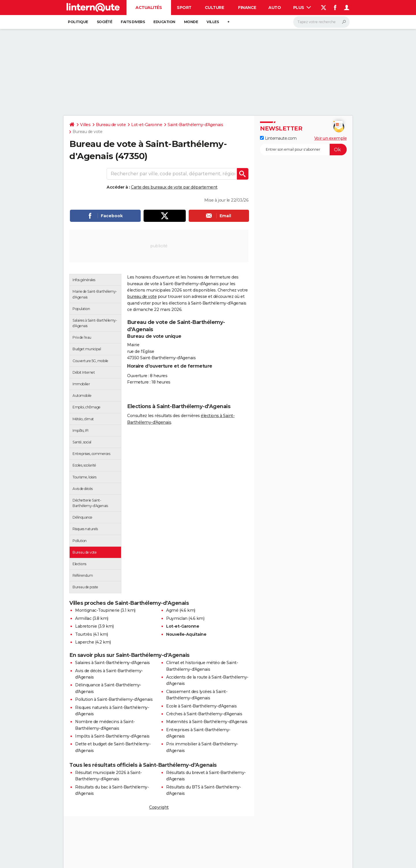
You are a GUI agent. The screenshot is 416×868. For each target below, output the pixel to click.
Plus (302, 8)
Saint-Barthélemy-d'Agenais (195, 125)
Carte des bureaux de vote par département (174, 187)
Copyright (159, 807)
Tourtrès (83, 634)
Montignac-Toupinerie (97, 610)
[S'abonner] (303, 150)
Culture (214, 8)
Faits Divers (133, 22)
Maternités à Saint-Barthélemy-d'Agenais (207, 722)
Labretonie (86, 626)
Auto (275, 8)
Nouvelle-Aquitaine (186, 634)
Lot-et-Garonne (147, 125)
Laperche (84, 642)
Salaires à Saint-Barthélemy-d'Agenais (113, 663)
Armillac (83, 618)
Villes (213, 22)
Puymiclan (177, 618)
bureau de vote (142, 296)
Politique (78, 22)
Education (164, 22)
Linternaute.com (278, 138)
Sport (184, 8)
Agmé (172, 610)
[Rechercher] (321, 22)
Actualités (149, 8)
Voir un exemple (331, 138)
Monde (191, 22)
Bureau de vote (111, 125)
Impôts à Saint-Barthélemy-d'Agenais (112, 736)
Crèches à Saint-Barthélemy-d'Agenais (204, 714)
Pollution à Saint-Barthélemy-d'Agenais (114, 699)
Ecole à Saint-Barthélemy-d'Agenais (201, 706)
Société (105, 22)
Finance (247, 8)
